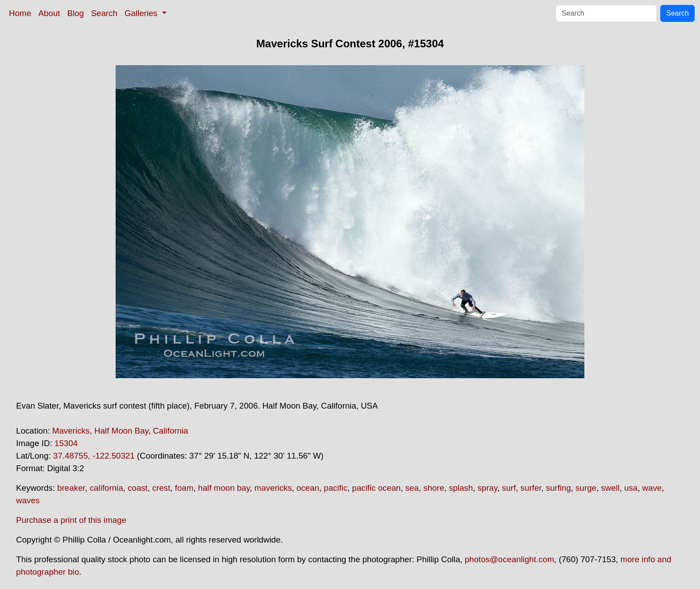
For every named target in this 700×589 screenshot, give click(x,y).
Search (104, 13)
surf (509, 488)
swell (610, 488)
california (106, 488)
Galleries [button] (142, 13)
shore (434, 488)
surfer (531, 488)
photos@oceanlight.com (509, 559)
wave (652, 488)
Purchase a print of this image (71, 520)
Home (20, 13)
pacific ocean (377, 488)
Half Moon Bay (121, 431)
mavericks (273, 488)
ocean (308, 488)
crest (161, 488)
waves (28, 500)
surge (586, 488)
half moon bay (224, 488)
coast (138, 488)
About (49, 13)
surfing (558, 488)
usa (631, 488)
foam (184, 488)
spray (487, 488)
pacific (335, 488)
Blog (76, 13)
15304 (66, 443)
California (171, 431)
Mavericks (71, 431)
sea (412, 488)
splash (461, 488)
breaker (71, 488)
